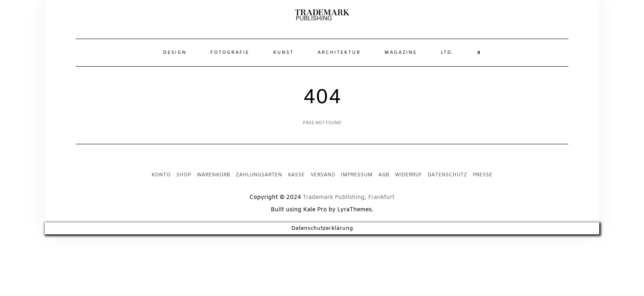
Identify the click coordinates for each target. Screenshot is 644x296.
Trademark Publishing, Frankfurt (349, 198)
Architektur (339, 53)
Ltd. (447, 53)
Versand (323, 175)
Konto (161, 175)
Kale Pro (315, 210)
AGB (384, 175)
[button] (322, 15)
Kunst (283, 53)
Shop (184, 175)
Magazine (401, 53)
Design (175, 53)
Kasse (296, 175)
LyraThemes (354, 210)
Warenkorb (213, 175)
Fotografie (230, 53)
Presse (483, 175)
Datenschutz (447, 175)
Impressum (357, 175)
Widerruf (408, 175)
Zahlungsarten (259, 175)
